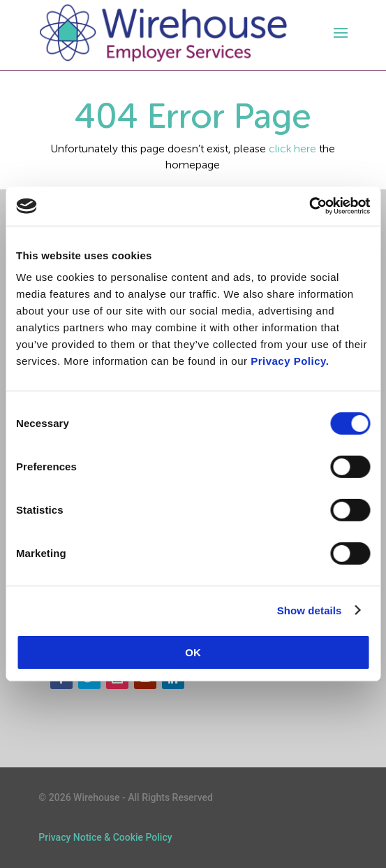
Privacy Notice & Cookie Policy (105, 837)
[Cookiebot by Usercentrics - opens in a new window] (309, 206)
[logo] (163, 33)
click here (292, 149)
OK (193, 652)
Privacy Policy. (290, 361)
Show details (310, 610)
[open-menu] (339, 33)
